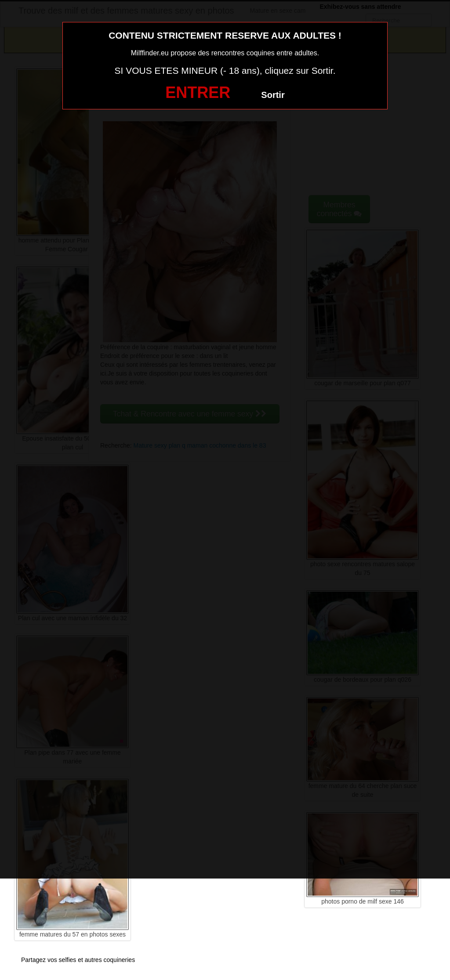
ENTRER (198, 92)
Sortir (273, 95)
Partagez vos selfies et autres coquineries (78, 960)
